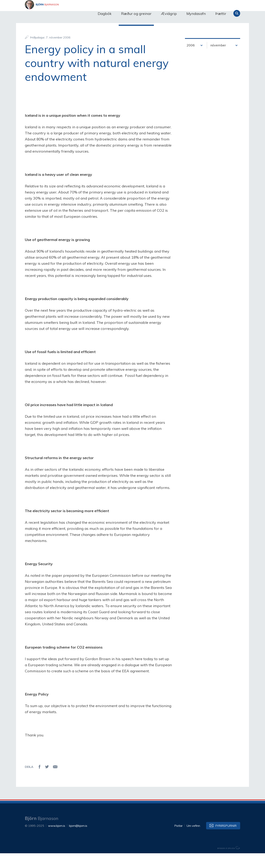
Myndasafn (196, 14)
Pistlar (178, 840)
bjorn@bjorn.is (78, 840)
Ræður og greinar (136, 14)
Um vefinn (193, 840)
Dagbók (105, 14)
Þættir (221, 14)
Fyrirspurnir (226, 840)
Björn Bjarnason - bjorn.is (62, 13)
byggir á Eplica (229, 862)
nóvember (218, 60)
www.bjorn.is (57, 840)
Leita (237, 13)
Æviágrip (169, 14)
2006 (191, 60)
